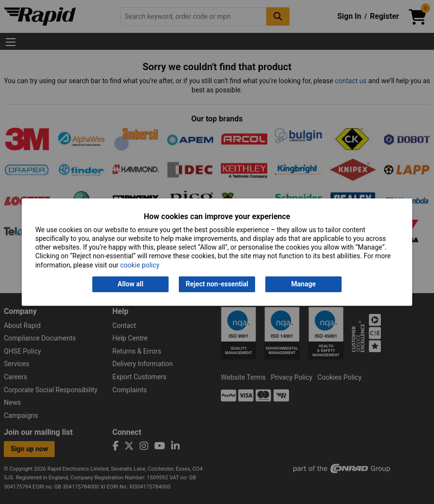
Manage (304, 284)
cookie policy (140, 265)
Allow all (130, 284)
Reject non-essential (217, 284)
